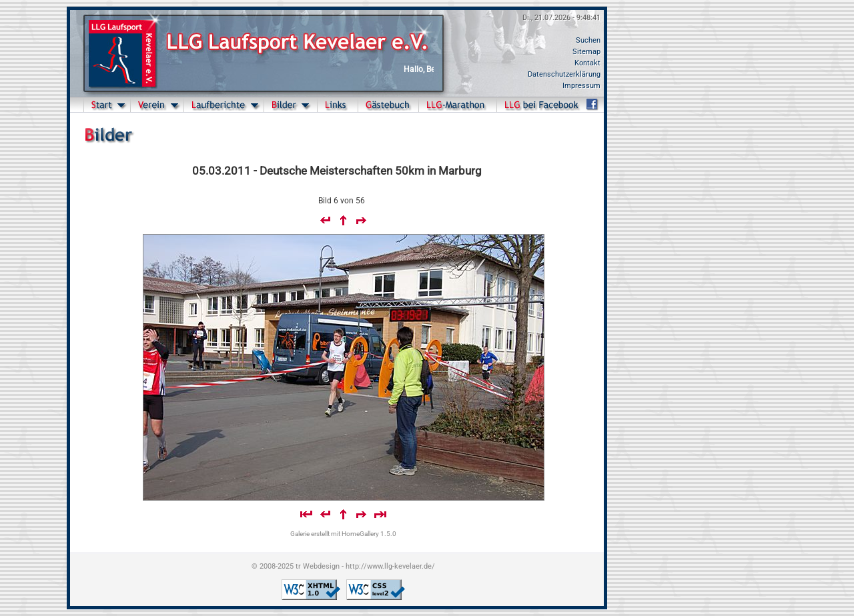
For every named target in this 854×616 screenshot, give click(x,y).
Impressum (581, 86)
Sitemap (586, 52)
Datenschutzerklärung (564, 74)
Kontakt (587, 63)
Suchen (588, 40)
